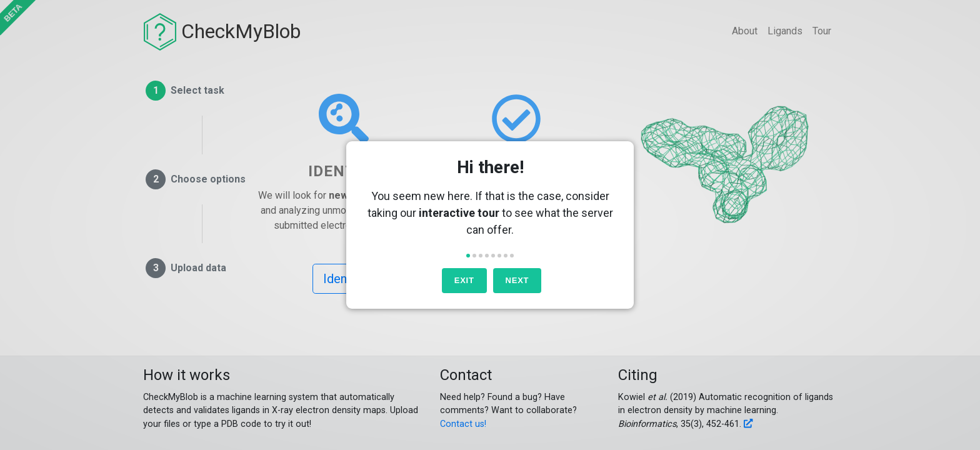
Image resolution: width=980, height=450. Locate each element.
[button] (468, 256)
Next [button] (517, 280)
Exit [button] (464, 280)
